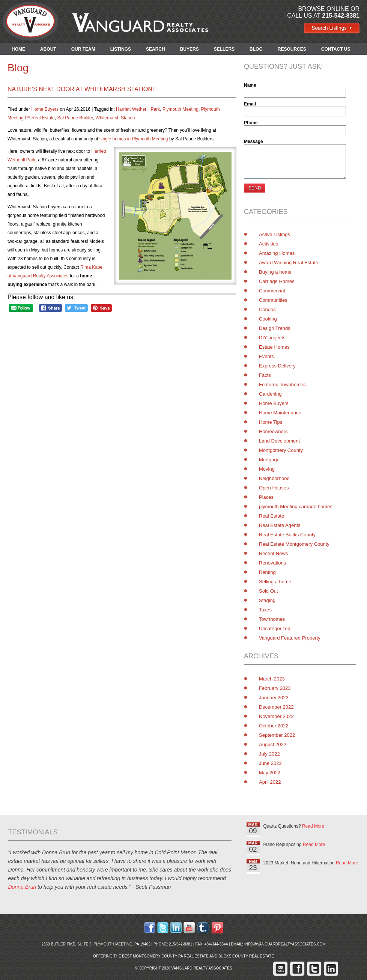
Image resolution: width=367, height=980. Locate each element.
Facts (265, 375)
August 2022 (273, 744)
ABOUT (48, 49)
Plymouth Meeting (180, 109)
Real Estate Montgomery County (294, 544)
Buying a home (275, 272)
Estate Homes (274, 347)
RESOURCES (292, 49)
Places (266, 497)
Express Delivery (277, 366)
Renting (267, 572)
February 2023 (275, 688)
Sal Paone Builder (75, 118)
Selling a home (275, 582)
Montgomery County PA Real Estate (171, 956)
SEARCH (156, 49)
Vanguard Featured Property (290, 638)
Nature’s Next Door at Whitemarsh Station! (81, 89)
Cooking (268, 319)
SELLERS (224, 49)
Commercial (272, 291)
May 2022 (270, 773)
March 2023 (272, 679)
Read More (313, 826)
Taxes (265, 610)
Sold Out (268, 591)
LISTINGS (121, 49)
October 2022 (274, 726)
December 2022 (276, 707)
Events (266, 356)
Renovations (272, 563)
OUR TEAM (83, 49)
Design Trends (275, 328)
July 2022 (269, 754)
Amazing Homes (277, 253)
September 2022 (277, 735)
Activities (268, 244)
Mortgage (269, 460)
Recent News (273, 553)
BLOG (256, 49)
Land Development (279, 441)
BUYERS (190, 49)
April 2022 (270, 782)
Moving (267, 469)
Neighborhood (274, 478)
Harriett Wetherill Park (138, 109)
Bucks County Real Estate (246, 956)
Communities (273, 300)
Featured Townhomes (282, 385)
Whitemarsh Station (115, 118)
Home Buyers (45, 109)
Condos (267, 309)
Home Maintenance (280, 413)
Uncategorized (275, 628)
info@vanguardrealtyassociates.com (285, 944)
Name (250, 85)
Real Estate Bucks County (287, 535)
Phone (251, 123)
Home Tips (271, 422)
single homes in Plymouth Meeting (134, 139)
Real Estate (271, 516)
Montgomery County (281, 450)
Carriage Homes (277, 281)
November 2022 (276, 716)
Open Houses (274, 488)
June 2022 (270, 763)
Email (250, 104)
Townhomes (272, 619)
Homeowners (273, 431)
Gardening (270, 394)
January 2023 (274, 698)
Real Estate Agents (280, 525)
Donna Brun (22, 887)
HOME (18, 49)
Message (253, 142)
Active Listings (274, 234)
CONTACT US (336, 49)
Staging (267, 600)
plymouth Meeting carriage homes (296, 507)
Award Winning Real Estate (289, 263)
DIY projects (272, 338)
